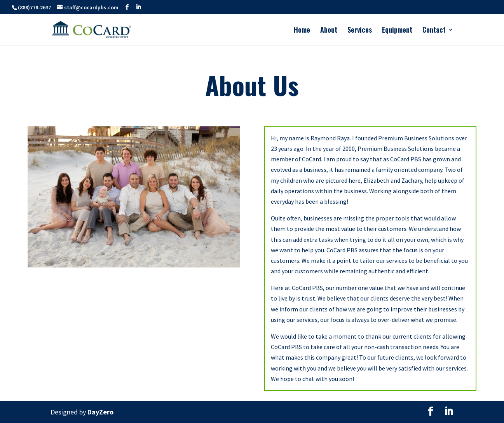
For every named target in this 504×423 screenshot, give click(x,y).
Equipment (397, 31)
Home (302, 31)
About (329, 31)
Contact (434, 31)
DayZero (100, 412)
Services (360, 31)
